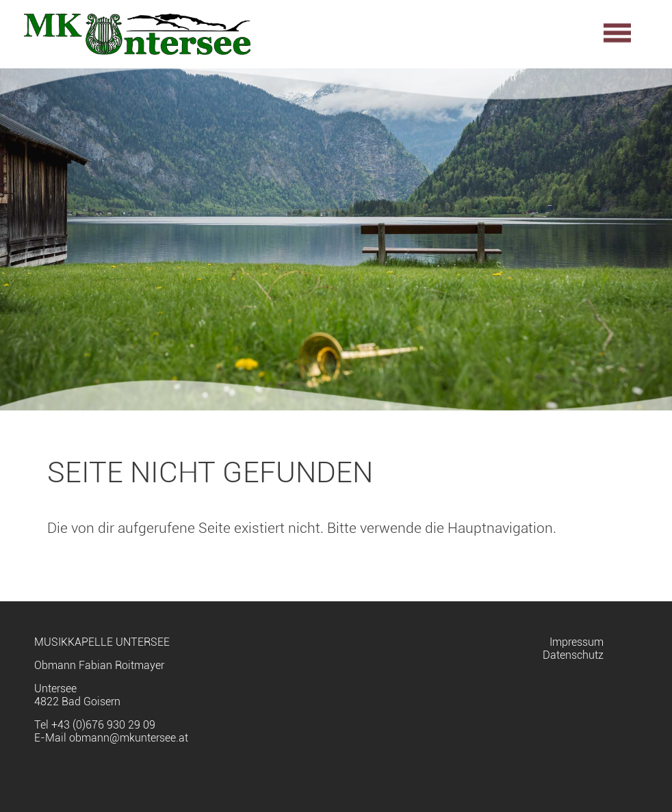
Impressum (577, 642)
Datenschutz (573, 655)
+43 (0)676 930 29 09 (103, 725)
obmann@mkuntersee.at (129, 738)
